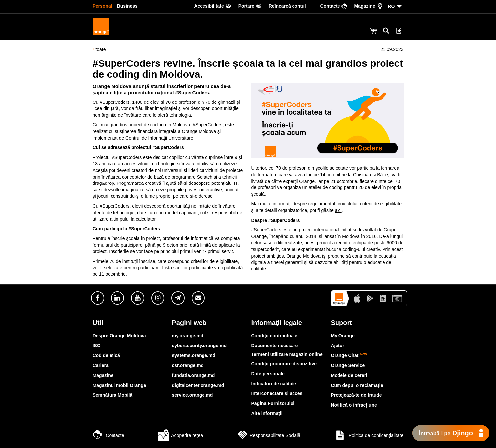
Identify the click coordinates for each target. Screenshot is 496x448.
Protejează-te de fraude (356, 395)
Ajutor (338, 346)
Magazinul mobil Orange (119, 385)
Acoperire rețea (180, 435)
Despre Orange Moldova (119, 336)
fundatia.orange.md (194, 375)
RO (392, 6)
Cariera (101, 365)
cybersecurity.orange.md (199, 346)
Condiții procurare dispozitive (284, 364)
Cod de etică (106, 355)
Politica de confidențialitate (369, 435)
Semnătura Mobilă (113, 395)
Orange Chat (349, 355)
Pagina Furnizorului (273, 403)
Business (127, 6)
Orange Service (348, 365)
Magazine (103, 375)
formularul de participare (118, 245)
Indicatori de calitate (274, 384)
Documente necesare (275, 346)
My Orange (343, 336)
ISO (97, 346)
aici (338, 210)
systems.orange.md (194, 355)
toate (99, 49)
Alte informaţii (267, 413)
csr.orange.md (188, 365)
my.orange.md (188, 336)
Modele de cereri (349, 375)
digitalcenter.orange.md (198, 385)
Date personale (268, 374)
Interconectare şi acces (277, 393)
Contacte (109, 435)
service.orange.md (193, 395)
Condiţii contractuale (274, 336)
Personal (102, 6)
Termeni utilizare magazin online (287, 354)
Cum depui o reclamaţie (357, 385)
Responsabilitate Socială (269, 435)
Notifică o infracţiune (354, 405)
